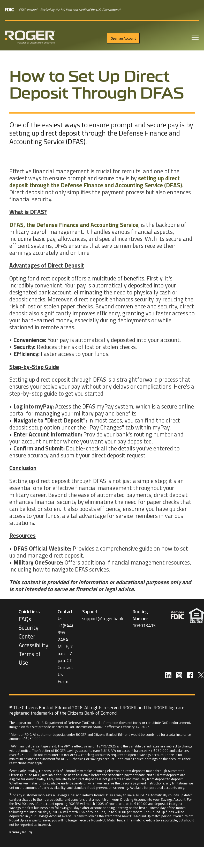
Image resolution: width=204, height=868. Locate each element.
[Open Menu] (195, 38)
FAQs (25, 619)
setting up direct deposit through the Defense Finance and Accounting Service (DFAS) (96, 182)
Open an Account (123, 38)
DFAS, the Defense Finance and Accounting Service (74, 225)
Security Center (29, 632)
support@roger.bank (103, 618)
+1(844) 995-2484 (65, 632)
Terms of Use (30, 658)
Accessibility (33, 645)
